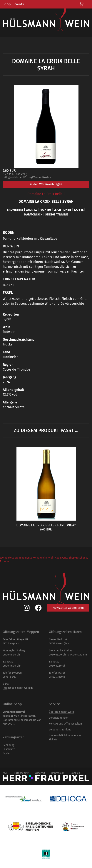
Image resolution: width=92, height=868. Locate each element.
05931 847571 (10, 677)
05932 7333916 (57, 677)
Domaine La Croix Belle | (46, 194)
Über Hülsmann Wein (61, 712)
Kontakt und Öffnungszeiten (65, 724)
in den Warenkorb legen (46, 184)
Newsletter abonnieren (68, 608)
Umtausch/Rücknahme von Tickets (65, 738)
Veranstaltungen (59, 718)
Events (19, 4)
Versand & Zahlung (60, 730)
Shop (7, 4)
